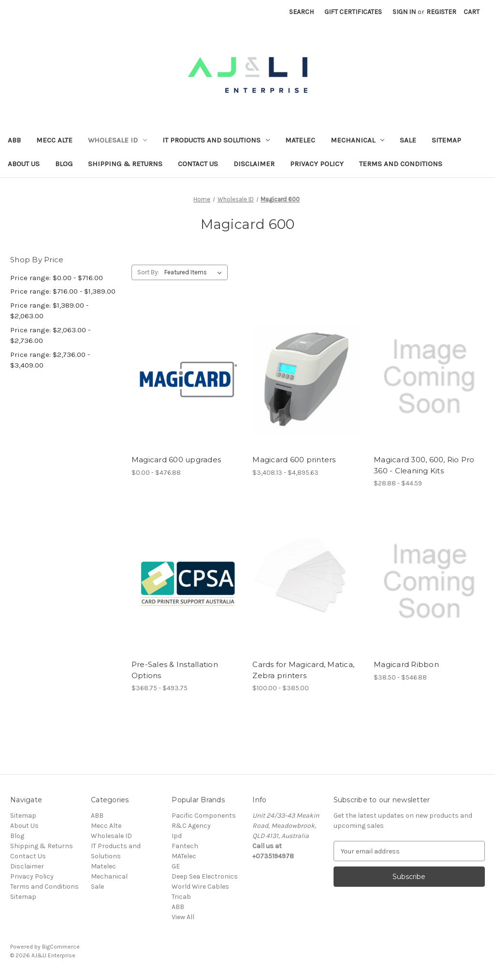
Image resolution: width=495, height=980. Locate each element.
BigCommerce (61, 947)
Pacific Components (204, 816)
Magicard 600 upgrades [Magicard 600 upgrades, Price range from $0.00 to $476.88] (176, 460)
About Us (24, 164)
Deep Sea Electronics (205, 876)
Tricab (181, 897)
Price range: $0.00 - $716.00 (57, 278)
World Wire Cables (200, 887)
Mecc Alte (54, 140)
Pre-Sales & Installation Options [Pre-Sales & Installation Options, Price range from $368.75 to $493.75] (175, 670)
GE (176, 866)
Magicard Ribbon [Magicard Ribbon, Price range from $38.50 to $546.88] (406, 664)
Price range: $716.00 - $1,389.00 (63, 291)
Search (301, 12)
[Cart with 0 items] (472, 12)
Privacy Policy (317, 164)
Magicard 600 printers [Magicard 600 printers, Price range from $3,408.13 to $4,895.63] (294, 460)
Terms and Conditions (401, 164)
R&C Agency (191, 826)
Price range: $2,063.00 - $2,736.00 (50, 335)
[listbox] (195, 272)
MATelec (184, 856)
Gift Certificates (353, 12)
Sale (408, 140)
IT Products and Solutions (216, 140)
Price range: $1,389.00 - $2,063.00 (49, 311)
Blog (64, 164)
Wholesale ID (117, 140)
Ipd (177, 836)
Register (441, 12)
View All (183, 917)
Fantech (185, 846)
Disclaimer (254, 164)
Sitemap (446, 140)
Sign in (404, 12)
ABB (14, 140)
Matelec (300, 140)
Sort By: (148, 272)
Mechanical (357, 140)
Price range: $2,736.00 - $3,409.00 (50, 360)
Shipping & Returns (125, 164)
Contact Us (198, 164)
